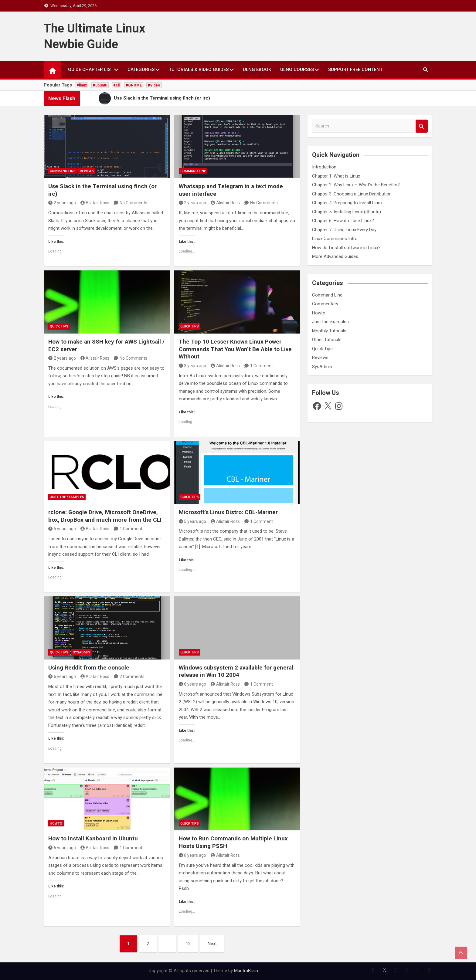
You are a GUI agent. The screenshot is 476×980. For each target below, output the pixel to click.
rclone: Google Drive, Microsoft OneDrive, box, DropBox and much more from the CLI (105, 516)
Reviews (87, 171)
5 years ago (62, 529)
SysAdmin (82, 652)
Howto (56, 824)
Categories (141, 70)
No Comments (133, 203)
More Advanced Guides (335, 256)
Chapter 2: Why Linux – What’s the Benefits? (356, 185)
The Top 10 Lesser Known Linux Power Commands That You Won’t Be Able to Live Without (235, 349)
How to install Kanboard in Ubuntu (93, 838)
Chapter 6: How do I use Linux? (343, 221)
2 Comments (132, 677)
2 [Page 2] (148, 944)
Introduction (324, 167)
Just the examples (67, 497)
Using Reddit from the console (89, 668)
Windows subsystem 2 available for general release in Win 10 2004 (236, 671)
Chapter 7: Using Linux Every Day (344, 230)
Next (212, 944)
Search (422, 126)
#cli (116, 85)
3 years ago (193, 366)
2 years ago (62, 203)
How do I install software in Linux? (346, 248)
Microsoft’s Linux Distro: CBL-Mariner (228, 512)
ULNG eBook (257, 70)
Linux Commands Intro (335, 239)
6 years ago (62, 677)
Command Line (63, 171)
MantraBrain (246, 971)
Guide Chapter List (91, 70)
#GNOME (134, 85)
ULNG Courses (297, 70)
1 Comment (262, 366)
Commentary (325, 304)
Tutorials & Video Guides (199, 70)
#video (154, 85)
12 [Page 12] (188, 944)
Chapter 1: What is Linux (336, 176)
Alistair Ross (95, 203)
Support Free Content (355, 70)
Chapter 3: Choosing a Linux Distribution (352, 194)
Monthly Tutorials (329, 331)
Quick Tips (59, 326)
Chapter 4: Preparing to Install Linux (347, 203)
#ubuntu (100, 85)
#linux (82, 85)
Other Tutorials (327, 340)
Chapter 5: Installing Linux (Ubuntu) (347, 212)
